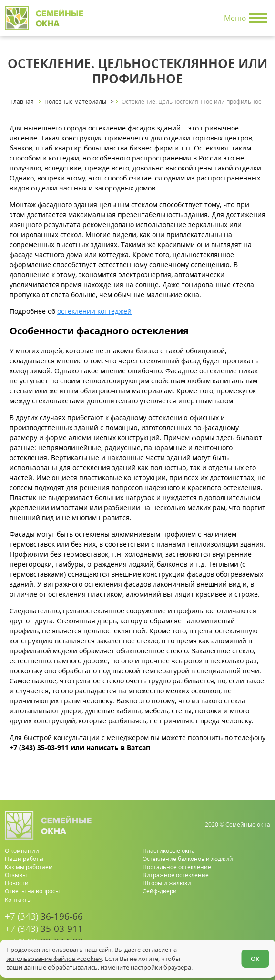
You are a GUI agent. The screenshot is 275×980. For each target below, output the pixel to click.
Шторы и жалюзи (167, 883)
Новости (17, 883)
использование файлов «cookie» (54, 959)
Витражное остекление (176, 875)
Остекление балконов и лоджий (188, 859)
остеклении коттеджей (94, 311)
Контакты (18, 900)
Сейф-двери (160, 891)
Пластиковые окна (169, 851)
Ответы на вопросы (32, 891)
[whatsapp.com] (233, 934)
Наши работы (24, 859)
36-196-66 (44, 916)
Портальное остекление (177, 867)
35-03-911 (44, 929)
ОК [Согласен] (255, 959)
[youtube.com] (249, 934)
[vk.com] (264, 934)
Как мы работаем (29, 867)
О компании (22, 851)
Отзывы (16, 875)
